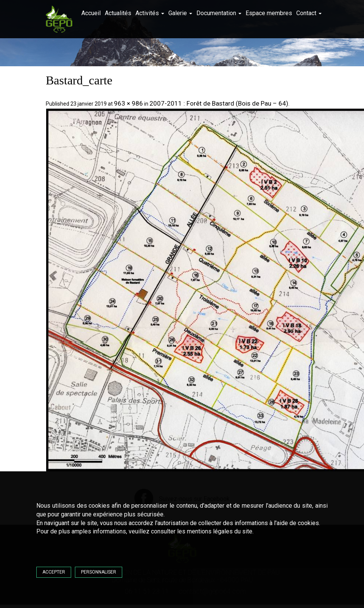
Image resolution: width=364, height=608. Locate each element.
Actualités (118, 13)
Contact (309, 13)
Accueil (91, 13)
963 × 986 (128, 103)
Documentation (219, 13)
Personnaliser (99, 572)
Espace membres (269, 13)
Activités (150, 13)
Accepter (54, 572)
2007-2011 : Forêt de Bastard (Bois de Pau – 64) (219, 103)
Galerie (180, 13)
